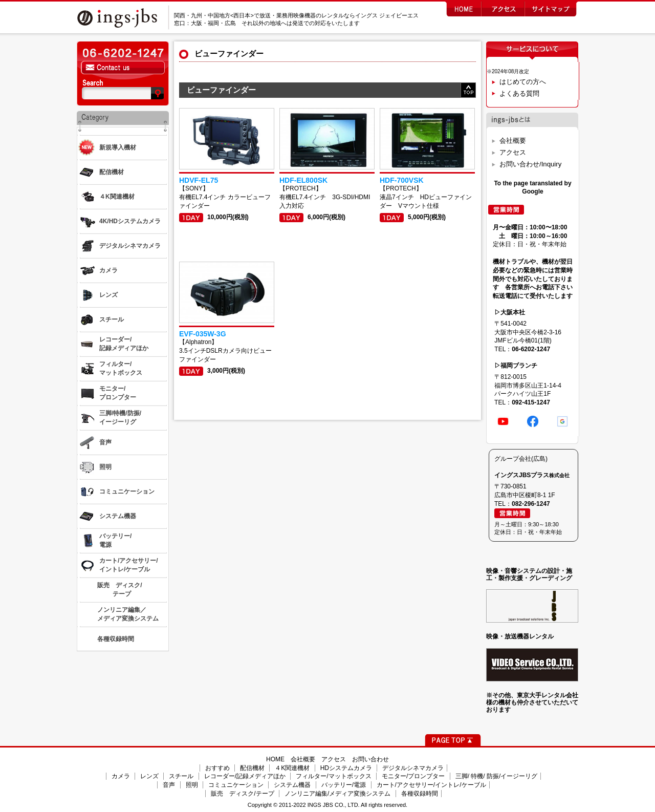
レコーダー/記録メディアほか (245, 776)
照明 (192, 785)
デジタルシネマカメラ (413, 768)
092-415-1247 (531, 402)
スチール (181, 776)
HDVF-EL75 (199, 180)
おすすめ (217, 768)
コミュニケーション (236, 785)
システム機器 (292, 785)
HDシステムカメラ (346, 768)
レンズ (149, 776)
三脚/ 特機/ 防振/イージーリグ (497, 776)
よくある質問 (519, 93)
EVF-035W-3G (203, 334)
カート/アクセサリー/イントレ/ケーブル (431, 785)
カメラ (121, 776)
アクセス (513, 152)
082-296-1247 (531, 504)
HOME (275, 759)
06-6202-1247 (531, 349)
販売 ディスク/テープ (242, 794)
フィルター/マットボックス (333, 776)
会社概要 (513, 141)
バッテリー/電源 (344, 785)
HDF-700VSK (402, 180)
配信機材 (252, 768)
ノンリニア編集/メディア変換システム (337, 794)
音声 (169, 785)
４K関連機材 (292, 768)
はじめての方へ (523, 82)
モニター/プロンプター (413, 776)
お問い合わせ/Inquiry (530, 164)
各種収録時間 (420, 794)
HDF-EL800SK (303, 180)
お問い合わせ (370, 759)
